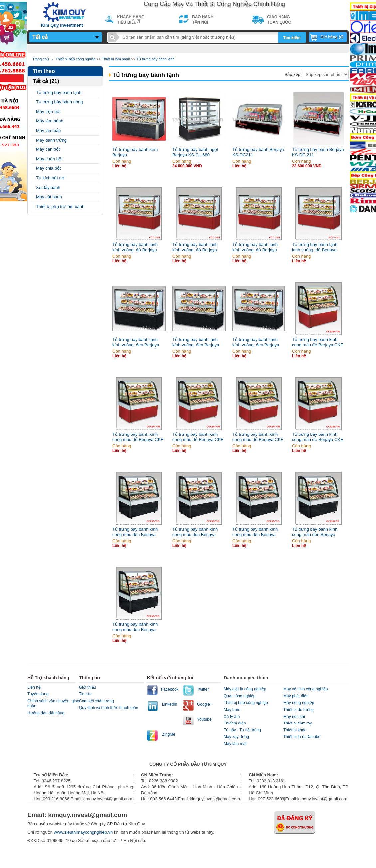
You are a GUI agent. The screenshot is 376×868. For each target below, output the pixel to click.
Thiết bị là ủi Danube (302, 737)
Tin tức (85, 694)
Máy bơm (232, 710)
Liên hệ (34, 687)
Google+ (205, 704)
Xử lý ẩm (232, 717)
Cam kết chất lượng (96, 701)
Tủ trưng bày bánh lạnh (156, 59)
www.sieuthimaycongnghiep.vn (84, 832)
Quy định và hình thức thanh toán (108, 708)
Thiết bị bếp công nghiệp (76, 59)
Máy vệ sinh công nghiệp (306, 689)
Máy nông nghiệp (299, 703)
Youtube (204, 719)
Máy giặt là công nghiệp (245, 689)
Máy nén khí (294, 717)
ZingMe (169, 734)
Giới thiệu (87, 687)
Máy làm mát (235, 744)
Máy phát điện (296, 696)
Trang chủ (41, 59)
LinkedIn (170, 704)
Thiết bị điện (235, 723)
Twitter (203, 689)
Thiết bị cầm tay (298, 723)
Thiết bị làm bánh (116, 59)
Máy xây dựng (236, 737)
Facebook (170, 689)
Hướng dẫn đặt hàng (46, 713)
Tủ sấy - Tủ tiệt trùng (242, 730)
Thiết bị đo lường (299, 710)
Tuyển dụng (38, 694)
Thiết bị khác (295, 730)
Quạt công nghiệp (239, 696)
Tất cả (40, 37)
